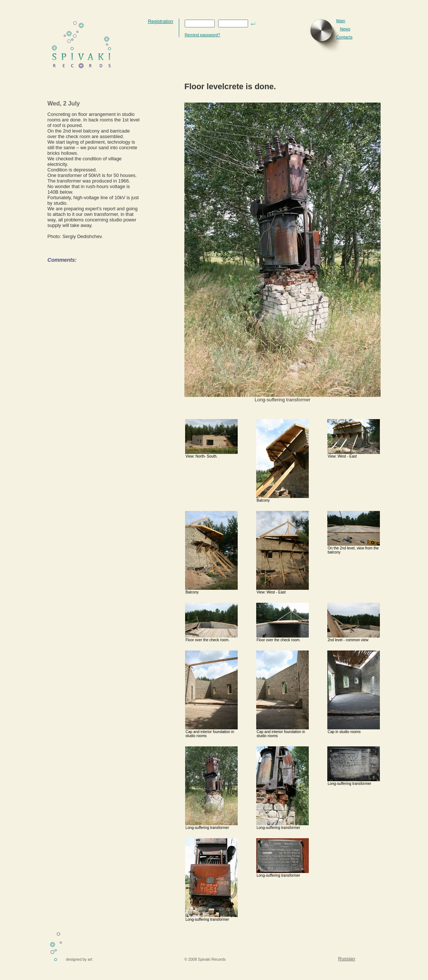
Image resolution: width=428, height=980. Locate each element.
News (345, 29)
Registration (160, 21)
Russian (347, 959)
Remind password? (203, 35)
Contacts (344, 37)
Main (341, 21)
